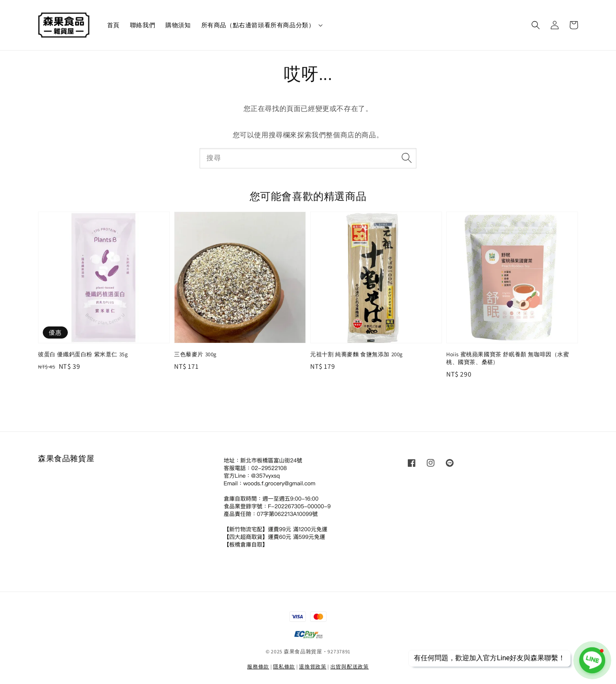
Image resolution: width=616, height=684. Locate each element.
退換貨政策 (313, 667)
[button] (536, 25)
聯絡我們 (143, 25)
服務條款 (258, 667)
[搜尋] (406, 158)
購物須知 (178, 25)
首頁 (113, 25)
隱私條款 (284, 667)
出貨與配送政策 (350, 667)
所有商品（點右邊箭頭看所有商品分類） (258, 25)
